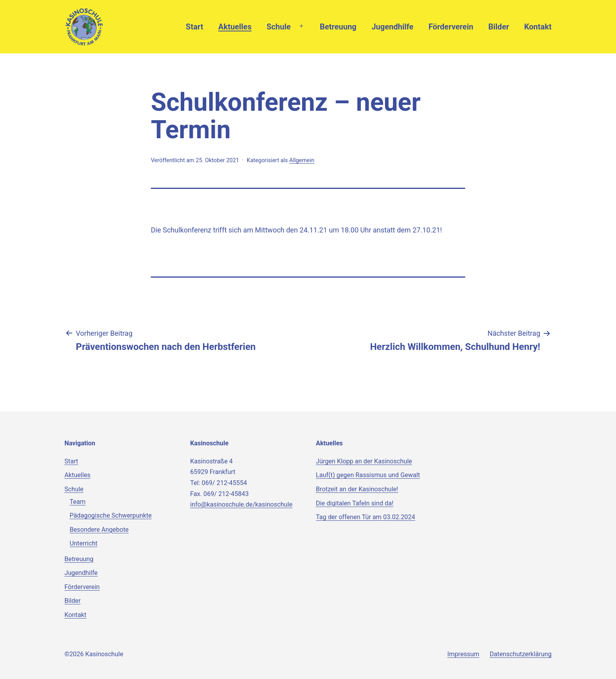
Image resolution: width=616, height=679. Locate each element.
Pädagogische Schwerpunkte (111, 515)
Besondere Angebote (99, 530)
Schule (279, 27)
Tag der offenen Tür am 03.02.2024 (366, 517)
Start (194, 27)
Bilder (499, 27)
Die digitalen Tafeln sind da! (355, 503)
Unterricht (83, 543)
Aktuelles (235, 27)
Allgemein (302, 160)
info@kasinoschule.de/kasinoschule (241, 504)
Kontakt (538, 27)
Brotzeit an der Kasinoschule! (357, 489)
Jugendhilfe (393, 27)
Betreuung (338, 27)
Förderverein (451, 27)
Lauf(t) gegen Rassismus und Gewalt (368, 475)
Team (77, 502)
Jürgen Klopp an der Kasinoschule (364, 461)
